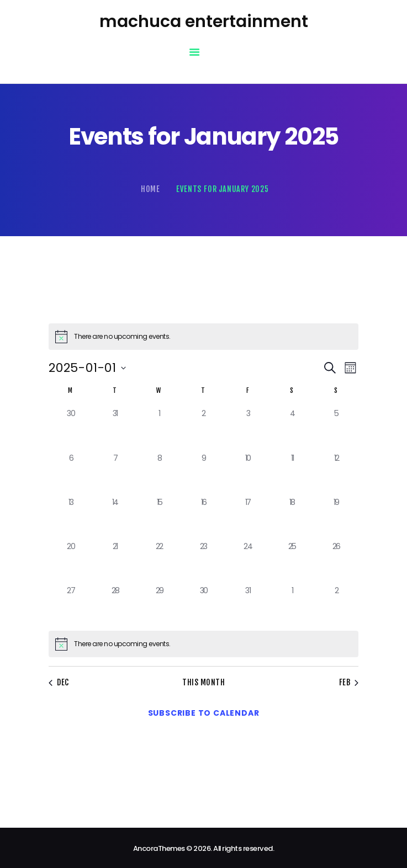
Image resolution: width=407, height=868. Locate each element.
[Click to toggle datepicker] (87, 368)
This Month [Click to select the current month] (204, 682)
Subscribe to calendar (204, 711)
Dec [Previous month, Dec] (58, 682)
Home (150, 189)
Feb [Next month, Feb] (350, 682)
